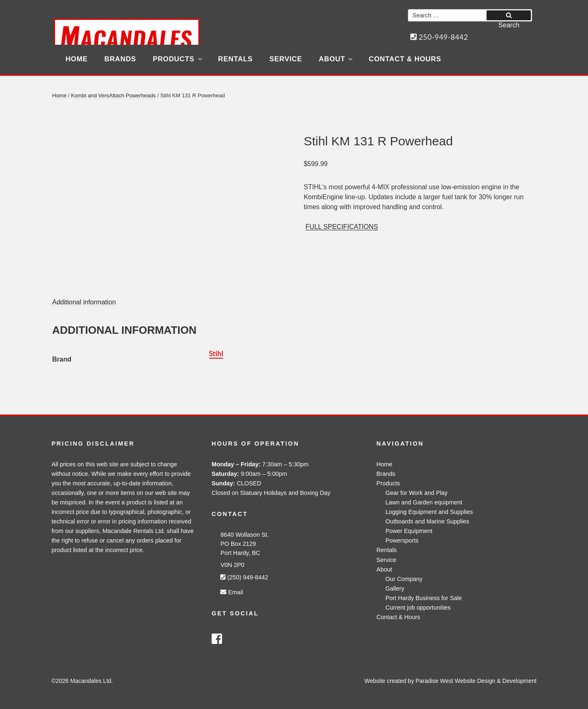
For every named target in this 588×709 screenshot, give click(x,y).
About (336, 59)
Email (231, 592)
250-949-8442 (439, 37)
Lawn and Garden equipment (424, 502)
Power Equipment (409, 531)
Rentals (236, 59)
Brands (120, 59)
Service (286, 59)
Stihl (216, 353)
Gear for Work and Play (417, 493)
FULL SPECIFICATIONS (342, 227)
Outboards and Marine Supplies (427, 521)
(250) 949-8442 (244, 577)
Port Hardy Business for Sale (424, 598)
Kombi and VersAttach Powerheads (114, 95)
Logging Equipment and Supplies (429, 512)
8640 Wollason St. (245, 535)
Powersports (402, 540)
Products (178, 59)
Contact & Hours (405, 59)
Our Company (404, 579)
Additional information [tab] (84, 302)
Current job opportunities (418, 608)
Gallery (395, 588)
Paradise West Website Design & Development (476, 681)
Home (77, 59)
